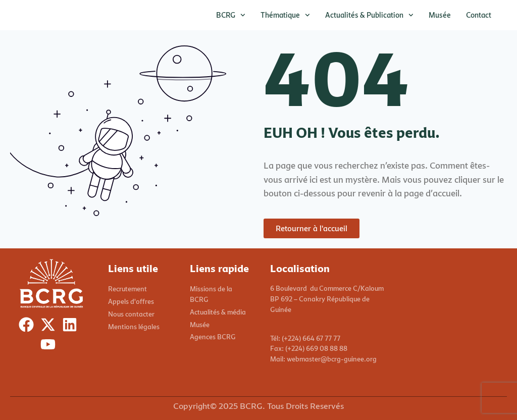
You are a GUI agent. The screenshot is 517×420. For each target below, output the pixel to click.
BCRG (231, 15)
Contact (479, 15)
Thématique (285, 15)
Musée (440, 15)
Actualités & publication (369, 15)
